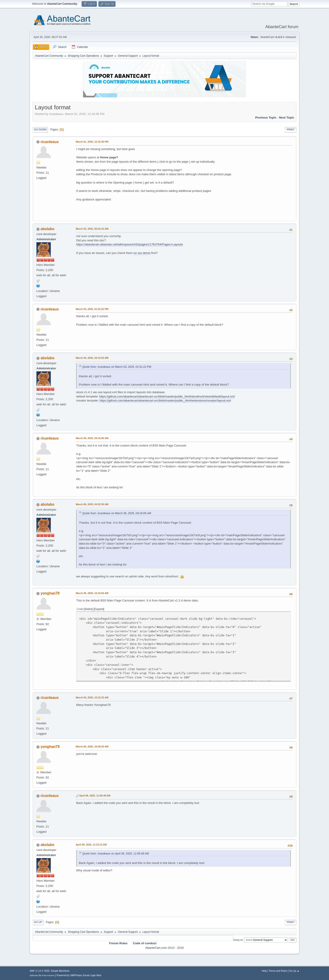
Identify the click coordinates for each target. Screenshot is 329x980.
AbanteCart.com (156, 948)
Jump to (238, 940)
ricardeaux (50, 142)
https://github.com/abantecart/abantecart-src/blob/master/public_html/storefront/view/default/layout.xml (167, 396)
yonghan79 (50, 593)
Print (291, 130)
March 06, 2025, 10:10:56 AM (92, 593)
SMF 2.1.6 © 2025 (40, 971)
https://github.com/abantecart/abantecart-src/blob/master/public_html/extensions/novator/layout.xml (165, 400)
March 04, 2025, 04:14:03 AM (92, 358)
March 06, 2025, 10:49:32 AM (92, 747)
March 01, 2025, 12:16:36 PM (92, 142)
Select (88, 609)
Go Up (38, 922)
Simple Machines (60, 971)
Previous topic (266, 118)
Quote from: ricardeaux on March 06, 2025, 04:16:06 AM (117, 513)
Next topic (287, 118)
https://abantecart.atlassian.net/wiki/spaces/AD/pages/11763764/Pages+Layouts (130, 244)
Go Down (40, 130)
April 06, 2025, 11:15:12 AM (91, 845)
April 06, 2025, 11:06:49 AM (95, 796)
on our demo (142, 253)
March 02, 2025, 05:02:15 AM (92, 229)
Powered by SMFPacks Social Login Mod (79, 975)
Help (264, 971)
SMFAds (34, 975)
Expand (99, 609)
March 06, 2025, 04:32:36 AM (92, 504)
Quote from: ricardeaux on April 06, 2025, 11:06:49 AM (116, 854)
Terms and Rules (278, 971)
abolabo (47, 229)
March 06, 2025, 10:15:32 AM (92, 697)
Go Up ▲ (294, 971)
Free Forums (48, 975)
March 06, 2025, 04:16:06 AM (92, 438)
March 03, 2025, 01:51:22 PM (92, 309)
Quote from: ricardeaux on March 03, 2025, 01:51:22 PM (117, 367)
